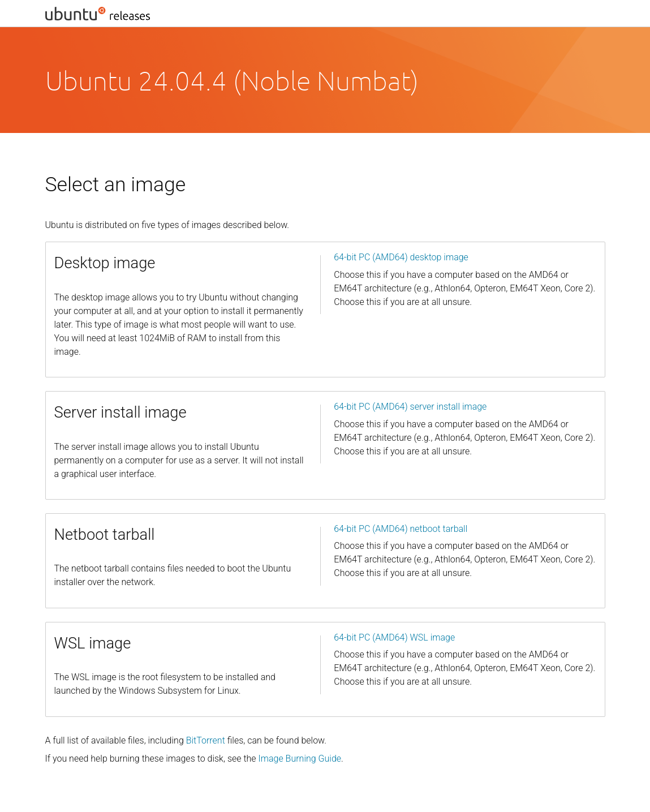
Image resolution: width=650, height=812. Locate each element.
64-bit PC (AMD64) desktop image (401, 257)
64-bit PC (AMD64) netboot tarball (401, 529)
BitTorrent (206, 740)
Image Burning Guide (300, 759)
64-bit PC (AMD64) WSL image (394, 637)
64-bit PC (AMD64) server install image (410, 407)
